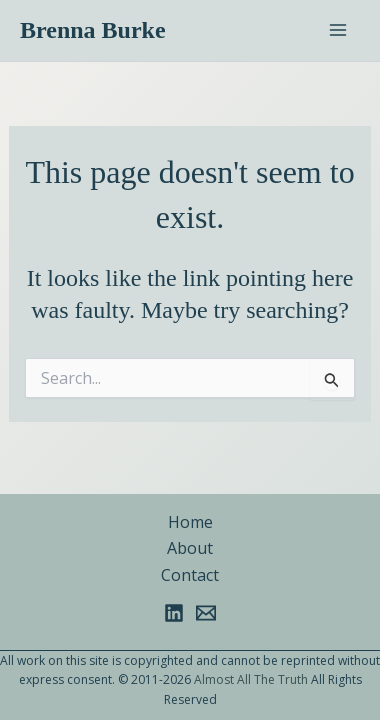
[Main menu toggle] (338, 30)
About (190, 548)
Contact (190, 575)
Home (190, 522)
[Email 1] (206, 613)
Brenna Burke (93, 30)
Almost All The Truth (251, 679)
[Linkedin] (174, 613)
